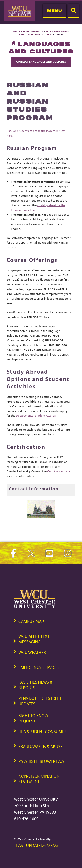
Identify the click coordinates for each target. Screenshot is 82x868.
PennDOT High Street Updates (40, 701)
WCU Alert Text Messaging (34, 639)
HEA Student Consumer (43, 731)
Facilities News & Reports (35, 685)
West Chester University (28, 31)
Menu (55, 11)
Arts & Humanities (57, 31)
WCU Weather (32, 652)
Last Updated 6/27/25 (37, 845)
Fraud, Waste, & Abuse (40, 746)
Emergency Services (39, 667)
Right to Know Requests (33, 718)
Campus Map (31, 621)
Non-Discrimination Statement (39, 779)
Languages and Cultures (35, 34)
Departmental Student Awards (36, 415)
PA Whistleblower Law (41, 761)
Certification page (59, 471)
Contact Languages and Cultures (41, 62)
